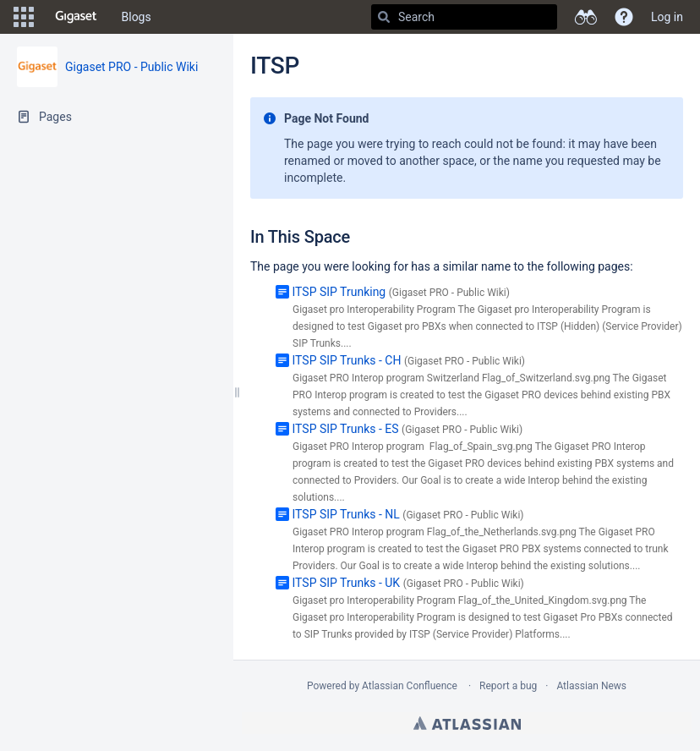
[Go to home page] (76, 17)
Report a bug (508, 686)
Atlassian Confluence (410, 686)
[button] (24, 17)
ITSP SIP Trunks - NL (345, 514)
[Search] (384, 17)
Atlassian (467, 723)
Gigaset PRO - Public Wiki (131, 67)
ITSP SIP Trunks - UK (346, 583)
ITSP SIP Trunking (339, 292)
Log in (667, 17)
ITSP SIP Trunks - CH (346, 360)
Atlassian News (591, 686)
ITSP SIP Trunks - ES (345, 429)
